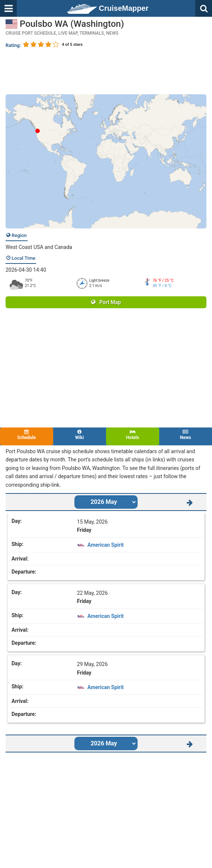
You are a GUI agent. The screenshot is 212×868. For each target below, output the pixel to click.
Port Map (106, 302)
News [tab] (186, 435)
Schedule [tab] (27, 435)
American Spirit (106, 545)
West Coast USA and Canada (39, 247)
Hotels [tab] (133, 435)
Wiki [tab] (80, 435)
